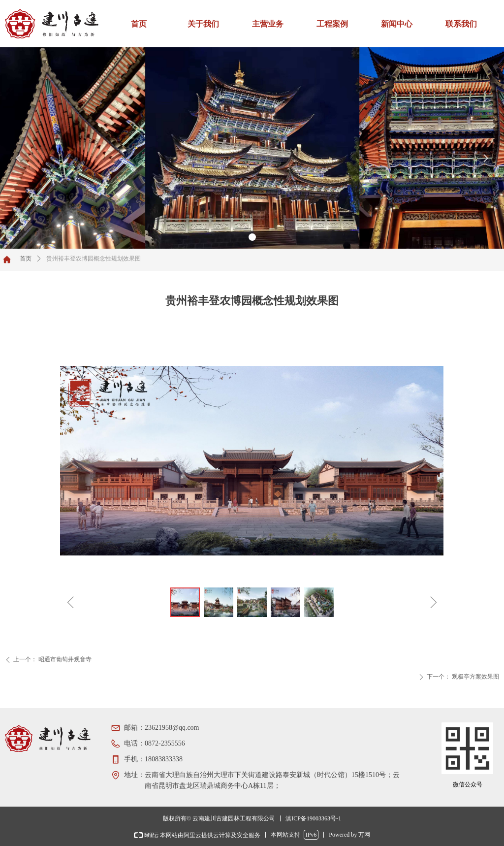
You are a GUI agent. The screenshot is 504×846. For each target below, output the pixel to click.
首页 (26, 259)
